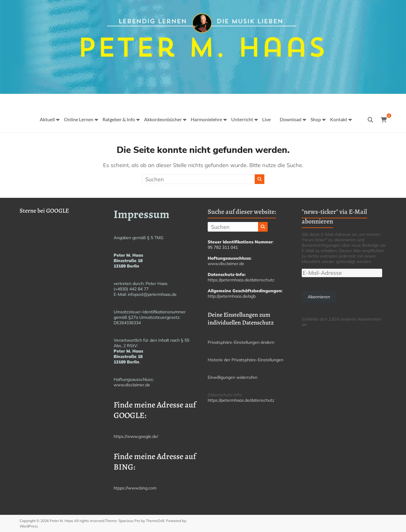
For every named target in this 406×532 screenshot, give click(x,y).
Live (266, 119)
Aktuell (47, 119)
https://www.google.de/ (136, 436)
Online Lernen (79, 119)
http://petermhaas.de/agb (232, 296)
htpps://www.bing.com (135, 488)
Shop (316, 119)
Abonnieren (319, 297)
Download (291, 119)
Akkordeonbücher (163, 119)
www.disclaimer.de (132, 385)
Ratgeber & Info (119, 119)
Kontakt (339, 119)
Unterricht (242, 119)
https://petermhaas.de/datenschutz (241, 280)
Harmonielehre (206, 119)
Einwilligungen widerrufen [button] (233, 377)
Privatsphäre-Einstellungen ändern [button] (241, 342)
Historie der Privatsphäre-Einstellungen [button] (245, 360)
